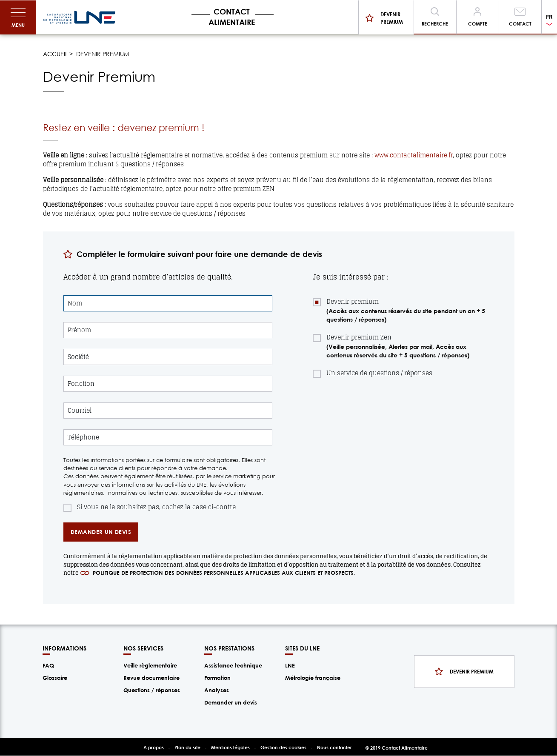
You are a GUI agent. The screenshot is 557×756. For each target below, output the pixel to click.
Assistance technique (233, 665)
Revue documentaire (151, 678)
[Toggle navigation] (18, 17)
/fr (79, 17)
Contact (520, 24)
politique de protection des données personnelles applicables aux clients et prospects (223, 573)
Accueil (55, 54)
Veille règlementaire (150, 665)
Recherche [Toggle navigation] (435, 24)
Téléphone (83, 438)
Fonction (81, 384)
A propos (154, 747)
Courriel (80, 411)
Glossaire (55, 678)
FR (549, 17)
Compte (478, 24)
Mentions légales (230, 747)
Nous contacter (334, 747)
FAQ (48, 665)
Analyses (217, 690)
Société (78, 357)
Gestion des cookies (283, 747)
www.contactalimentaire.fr (414, 155)
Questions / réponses (152, 690)
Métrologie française (313, 678)
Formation (217, 678)
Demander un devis (231, 702)
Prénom (79, 330)
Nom (75, 304)
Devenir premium (392, 18)
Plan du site (187, 747)
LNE (290, 665)
